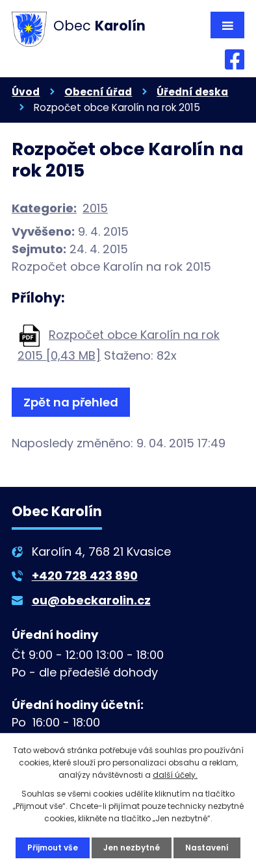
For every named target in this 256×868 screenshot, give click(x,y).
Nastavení (207, 848)
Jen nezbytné (132, 848)
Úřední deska (192, 92)
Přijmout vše (53, 848)
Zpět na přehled (71, 402)
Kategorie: (44, 208)
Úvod (26, 92)
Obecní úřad (98, 92)
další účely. (175, 775)
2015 (95, 208)
